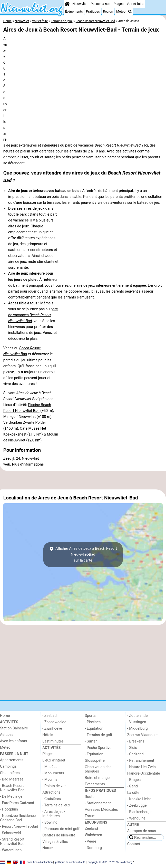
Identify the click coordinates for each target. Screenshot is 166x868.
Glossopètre (95, 761)
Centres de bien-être (59, 835)
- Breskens (136, 741)
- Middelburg (138, 729)
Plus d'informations (28, 464)
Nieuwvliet (80, 4)
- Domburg (94, 848)
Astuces (7, 735)
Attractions (51, 792)
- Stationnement (98, 803)
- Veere (91, 841)
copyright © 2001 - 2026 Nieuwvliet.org (110, 862)
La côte (133, 793)
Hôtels (48, 735)
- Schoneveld (10, 833)
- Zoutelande (138, 716)
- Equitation (94, 754)
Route (90, 797)
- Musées (50, 767)
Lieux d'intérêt (54, 760)
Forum (90, 816)
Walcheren (94, 835)
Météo (121, 11)
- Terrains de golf (99, 735)
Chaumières (10, 773)
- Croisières (52, 799)
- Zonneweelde (54, 722)
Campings (8, 766)
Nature (48, 848)
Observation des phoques (98, 769)
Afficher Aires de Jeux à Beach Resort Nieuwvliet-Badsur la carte (83, 554)
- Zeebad (49, 716)
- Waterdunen (11, 850)
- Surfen (91, 741)
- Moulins (50, 780)
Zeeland (91, 829)
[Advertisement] (83, 480)
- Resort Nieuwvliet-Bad (19, 827)
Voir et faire (135, 4)
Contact (134, 844)
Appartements (12, 760)
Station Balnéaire (14, 728)
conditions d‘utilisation (40, 862)
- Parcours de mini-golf (61, 829)
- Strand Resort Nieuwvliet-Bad (12, 842)
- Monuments (53, 773)
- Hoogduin (9, 809)
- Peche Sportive (98, 748)
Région (108, 11)
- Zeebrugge (137, 806)
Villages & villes (55, 842)
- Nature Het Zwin (141, 767)
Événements (74, 11)
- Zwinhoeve (52, 729)
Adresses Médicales (101, 810)
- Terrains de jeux (56, 805)
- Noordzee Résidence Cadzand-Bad (18, 818)
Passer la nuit (100, 4)
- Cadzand (135, 754)
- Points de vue (54, 786)
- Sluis (132, 748)
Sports (90, 716)
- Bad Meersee (12, 779)
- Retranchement (141, 761)
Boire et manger (98, 778)
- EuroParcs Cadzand (17, 803)
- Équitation (94, 729)
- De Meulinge (11, 797)
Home (5, 716)
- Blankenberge (139, 812)
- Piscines (93, 722)
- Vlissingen (137, 722)
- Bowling (50, 822)
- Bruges (134, 780)
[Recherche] (130, 12)
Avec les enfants (13, 741)
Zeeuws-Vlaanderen (143, 735)
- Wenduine (136, 818)
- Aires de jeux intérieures (54, 814)
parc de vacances (103, 145)
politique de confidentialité (70, 862)
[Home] (67, 4)
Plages (119, 4)
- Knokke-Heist (139, 799)
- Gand (133, 786)
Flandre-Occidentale (144, 773)
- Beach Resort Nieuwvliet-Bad (12, 788)
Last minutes (53, 741)
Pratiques (93, 11)
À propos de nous (142, 831)
